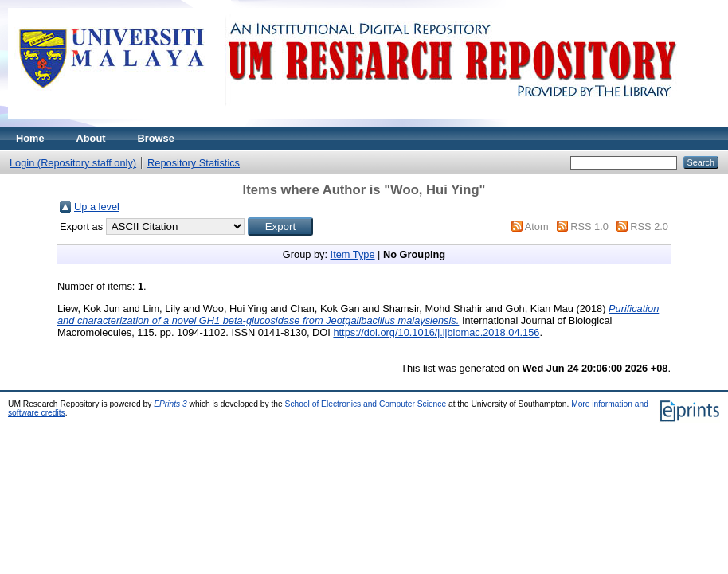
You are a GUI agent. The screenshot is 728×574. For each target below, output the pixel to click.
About (91, 138)
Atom (537, 226)
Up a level (97, 207)
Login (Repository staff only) (73, 163)
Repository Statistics (194, 163)
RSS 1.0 (589, 226)
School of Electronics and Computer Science (366, 404)
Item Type (353, 254)
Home (30, 138)
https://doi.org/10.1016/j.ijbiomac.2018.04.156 (436, 332)
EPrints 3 (170, 404)
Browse (156, 138)
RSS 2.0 (649, 226)
